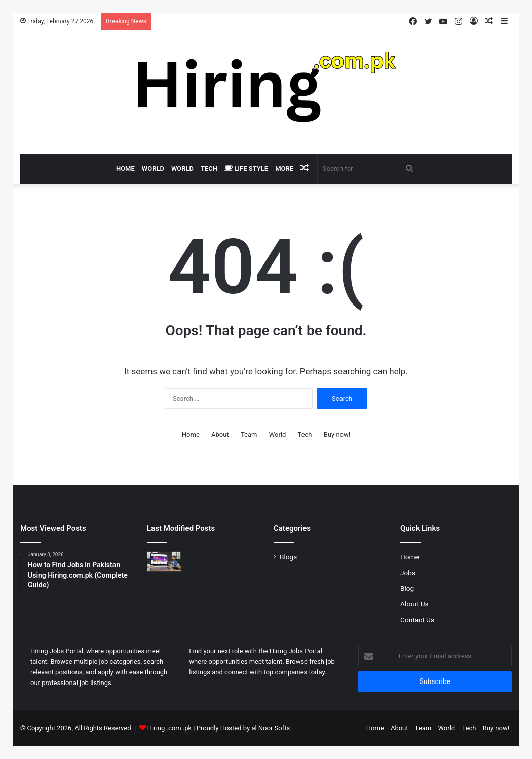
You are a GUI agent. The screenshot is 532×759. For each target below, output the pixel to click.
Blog (407, 588)
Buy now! (337, 434)
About (220, 434)
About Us (414, 604)
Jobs (408, 573)
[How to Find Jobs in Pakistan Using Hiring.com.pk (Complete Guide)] (164, 561)
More (284, 168)
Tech (209, 168)
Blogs (288, 557)
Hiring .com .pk (169, 728)
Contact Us (417, 620)
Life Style (246, 168)
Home (125, 168)
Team (249, 434)
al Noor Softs (271, 728)
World (153, 168)
